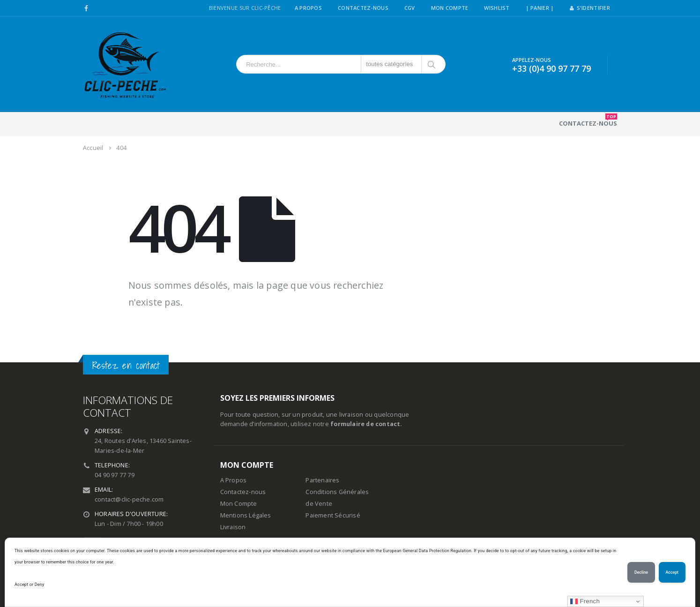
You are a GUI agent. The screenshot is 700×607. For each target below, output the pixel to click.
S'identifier (590, 8)
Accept (672, 572)
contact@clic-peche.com (129, 499)
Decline (641, 572)
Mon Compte (450, 8)
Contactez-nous (588, 120)
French (585, 601)
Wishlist (497, 8)
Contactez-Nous (363, 8)
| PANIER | (540, 8)
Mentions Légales (246, 515)
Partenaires (322, 480)
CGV (410, 8)
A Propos (308, 8)
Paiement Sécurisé (333, 515)
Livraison (233, 527)
